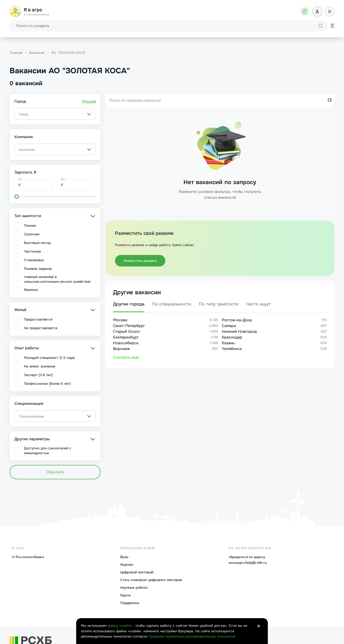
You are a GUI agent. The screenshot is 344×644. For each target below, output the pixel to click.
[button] (317, 11)
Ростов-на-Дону (237, 320)
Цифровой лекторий (137, 572)
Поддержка (130, 603)
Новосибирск (126, 343)
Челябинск (232, 349)
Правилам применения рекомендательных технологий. (193, 637)
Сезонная (32, 234)
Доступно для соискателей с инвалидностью (48, 451)
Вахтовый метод (37, 243)
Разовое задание (38, 269)
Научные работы (134, 588)
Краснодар (232, 337)
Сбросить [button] (55, 472)
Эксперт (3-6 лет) (38, 375)
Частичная (32, 251)
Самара (229, 326)
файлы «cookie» (121, 626)
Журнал (127, 565)
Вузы (124, 557)
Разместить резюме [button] (140, 261)
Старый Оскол (126, 331)
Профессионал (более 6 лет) (47, 384)
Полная (30, 226)
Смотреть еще (126, 357)
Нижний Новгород (239, 331)
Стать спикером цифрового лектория (151, 580)
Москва (120, 320)
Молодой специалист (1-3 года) (49, 358)
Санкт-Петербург (129, 326)
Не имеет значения (40, 366)
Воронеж (121, 349)
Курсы (126, 595)
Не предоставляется (41, 328)
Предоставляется (38, 319)
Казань (228, 343)
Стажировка (34, 260)
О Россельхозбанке (28, 557)
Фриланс (31, 290)
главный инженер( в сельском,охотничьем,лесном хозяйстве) (57, 279)
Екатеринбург (126, 337)
